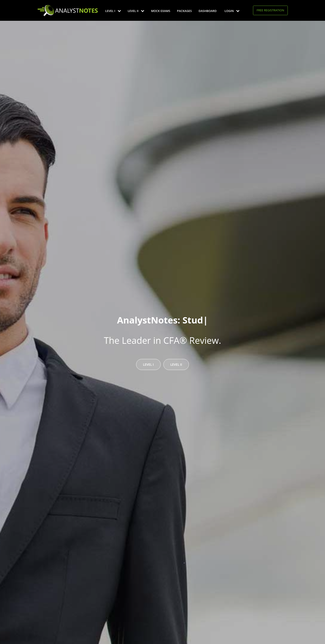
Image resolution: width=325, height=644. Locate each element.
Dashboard (208, 11)
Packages (184, 11)
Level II (136, 11)
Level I (113, 11)
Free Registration (270, 10)
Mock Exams (161, 11)
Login (232, 11)
